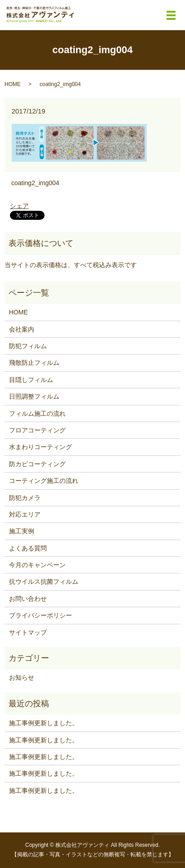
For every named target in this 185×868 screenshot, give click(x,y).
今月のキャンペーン (37, 565)
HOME (13, 84)
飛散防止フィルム (34, 363)
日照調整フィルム (34, 396)
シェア (19, 206)
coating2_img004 (35, 183)
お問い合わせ (28, 599)
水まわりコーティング (41, 447)
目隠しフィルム (31, 380)
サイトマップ (28, 632)
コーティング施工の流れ (44, 481)
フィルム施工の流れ (37, 414)
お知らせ (22, 677)
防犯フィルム (28, 346)
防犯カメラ (25, 498)
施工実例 (22, 531)
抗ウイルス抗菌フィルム (44, 582)
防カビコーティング (37, 464)
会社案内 (22, 329)
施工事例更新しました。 (44, 723)
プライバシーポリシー (41, 615)
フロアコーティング (37, 430)
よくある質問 (28, 548)
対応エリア (25, 514)
